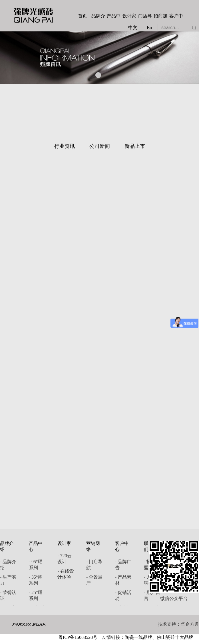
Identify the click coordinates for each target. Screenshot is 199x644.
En (149, 28)
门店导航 (145, 17)
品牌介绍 (98, 17)
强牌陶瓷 (33, 15)
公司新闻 (100, 146)
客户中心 (176, 17)
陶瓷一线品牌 (138, 637)
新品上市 (135, 146)
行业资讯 (65, 146)
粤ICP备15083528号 (78, 637)
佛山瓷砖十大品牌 (175, 637)
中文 (133, 28)
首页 (83, 16)
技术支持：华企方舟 (178, 624)
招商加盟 (160, 17)
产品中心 (114, 17)
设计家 (129, 16)
